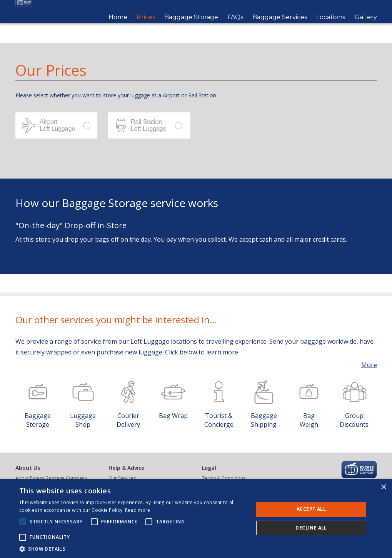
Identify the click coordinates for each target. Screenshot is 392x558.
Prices (146, 27)
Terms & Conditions (224, 478)
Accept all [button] (311, 509)
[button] (133, 549)
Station (149, 125)
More (369, 365)
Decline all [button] (311, 528)
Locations (331, 27)
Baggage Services (280, 27)
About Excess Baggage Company (51, 478)
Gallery (366, 27)
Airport (57, 125)
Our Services (122, 478)
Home (118, 27)
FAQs (235, 27)
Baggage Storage (191, 27)
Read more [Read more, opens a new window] (138, 510)
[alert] (196, 519)
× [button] (383, 487)
